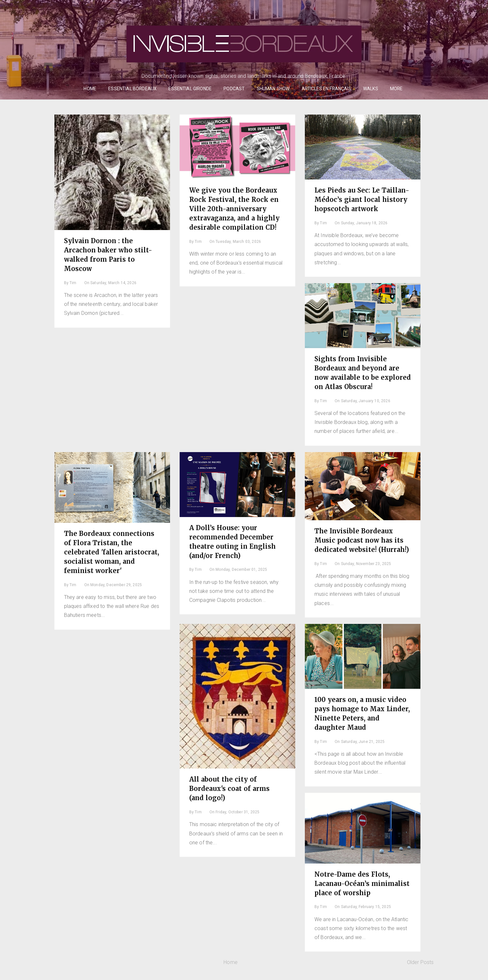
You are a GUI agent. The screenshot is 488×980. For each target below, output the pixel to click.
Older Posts (420, 962)
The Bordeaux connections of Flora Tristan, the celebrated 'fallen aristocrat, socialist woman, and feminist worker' (112, 552)
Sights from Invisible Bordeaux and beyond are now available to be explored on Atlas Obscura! (363, 373)
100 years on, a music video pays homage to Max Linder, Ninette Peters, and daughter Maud (362, 713)
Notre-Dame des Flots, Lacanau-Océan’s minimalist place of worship (362, 884)
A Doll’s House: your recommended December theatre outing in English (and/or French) (232, 542)
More (396, 89)
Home (231, 962)
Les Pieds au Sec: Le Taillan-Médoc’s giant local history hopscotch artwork (362, 199)
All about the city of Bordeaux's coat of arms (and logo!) (229, 789)
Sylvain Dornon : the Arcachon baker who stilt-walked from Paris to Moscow (108, 255)
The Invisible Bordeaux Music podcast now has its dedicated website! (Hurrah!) (362, 540)
